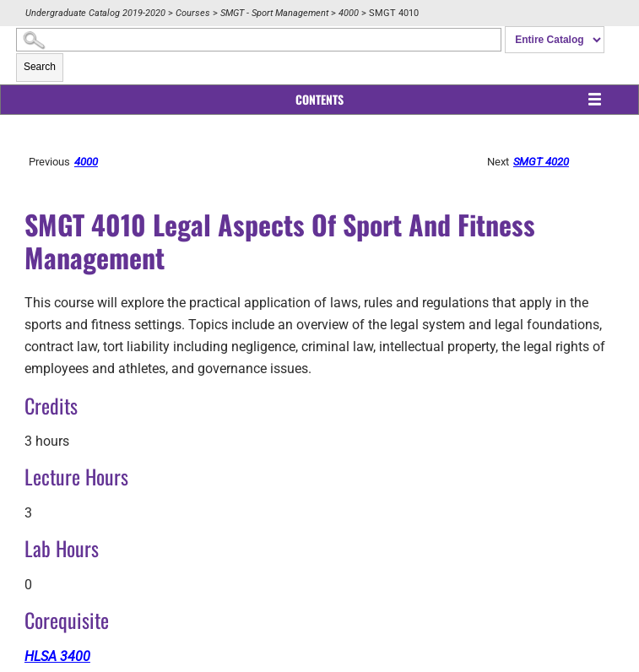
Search (40, 67)
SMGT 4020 (541, 162)
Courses (193, 13)
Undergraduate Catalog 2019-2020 (95, 13)
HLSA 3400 (57, 656)
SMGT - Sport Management (274, 13)
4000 (349, 13)
